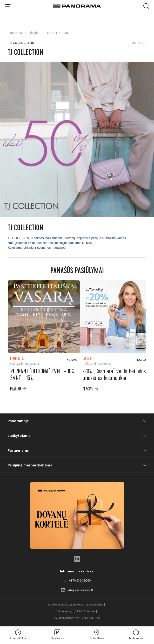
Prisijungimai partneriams (30, 465)
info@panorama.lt (77, 590)
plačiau (16, 389)
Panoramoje (18, 421)
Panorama (15, 33)
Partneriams (18, 450)
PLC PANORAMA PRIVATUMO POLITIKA (77, 618)
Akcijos (34, 33)
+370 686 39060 (77, 581)
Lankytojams (19, 435)
